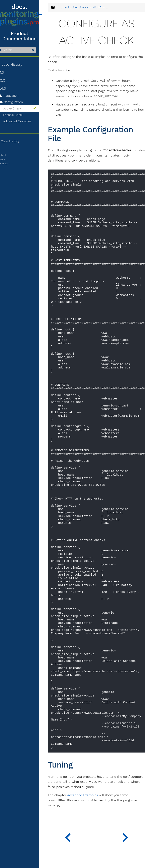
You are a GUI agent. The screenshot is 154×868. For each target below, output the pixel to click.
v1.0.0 (8, 80)
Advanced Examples (24, 121)
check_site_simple (83, 8)
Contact (8, 155)
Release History (16, 64)
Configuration (18, 102)
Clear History (15, 141)
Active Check (27, 108)
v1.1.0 (7, 72)
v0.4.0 (8, 88)
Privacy (8, 159)
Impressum (10, 163)
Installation (16, 96)
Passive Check (20, 115)
